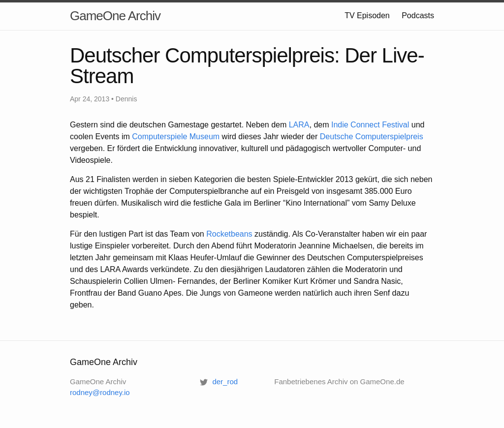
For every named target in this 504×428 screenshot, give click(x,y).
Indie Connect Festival (370, 125)
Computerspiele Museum (176, 137)
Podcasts (418, 15)
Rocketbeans (229, 234)
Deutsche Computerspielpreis (372, 137)
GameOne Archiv (115, 16)
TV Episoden (367, 15)
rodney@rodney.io (100, 392)
